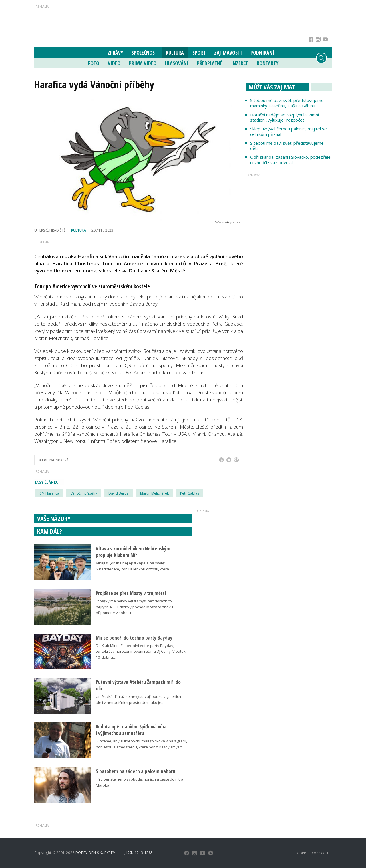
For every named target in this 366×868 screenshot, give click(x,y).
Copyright (321, 853)
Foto (94, 63)
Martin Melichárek (154, 493)
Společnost (144, 53)
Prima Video (143, 63)
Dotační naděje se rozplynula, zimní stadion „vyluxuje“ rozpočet (285, 117)
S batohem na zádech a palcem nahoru (136, 771)
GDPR (302, 853)
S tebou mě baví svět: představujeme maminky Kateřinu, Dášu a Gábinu (287, 103)
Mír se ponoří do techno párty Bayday (134, 638)
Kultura (175, 53)
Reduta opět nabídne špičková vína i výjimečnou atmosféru (131, 730)
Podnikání (262, 53)
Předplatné (210, 63)
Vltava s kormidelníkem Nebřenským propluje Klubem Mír (133, 552)
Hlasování (177, 63)
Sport (199, 53)
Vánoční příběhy (84, 493)
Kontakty (267, 63)
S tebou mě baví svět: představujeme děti (287, 146)
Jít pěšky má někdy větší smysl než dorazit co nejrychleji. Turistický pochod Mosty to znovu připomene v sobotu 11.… (134, 607)
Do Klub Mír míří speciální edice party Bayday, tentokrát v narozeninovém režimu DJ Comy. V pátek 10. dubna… (141, 652)
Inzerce (240, 63)
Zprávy (115, 53)
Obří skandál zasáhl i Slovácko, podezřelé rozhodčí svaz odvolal (290, 160)
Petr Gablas (190, 493)
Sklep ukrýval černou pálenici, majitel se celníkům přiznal (289, 131)
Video (114, 63)
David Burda (119, 493)
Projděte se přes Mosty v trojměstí (131, 593)
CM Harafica (49, 493)
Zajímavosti (228, 53)
